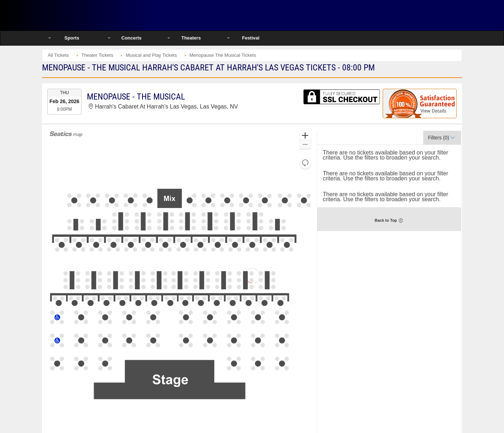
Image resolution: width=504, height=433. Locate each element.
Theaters (191, 38)
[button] (305, 136)
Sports (72, 38)
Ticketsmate (119, 15)
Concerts (131, 38)
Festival (251, 38)
